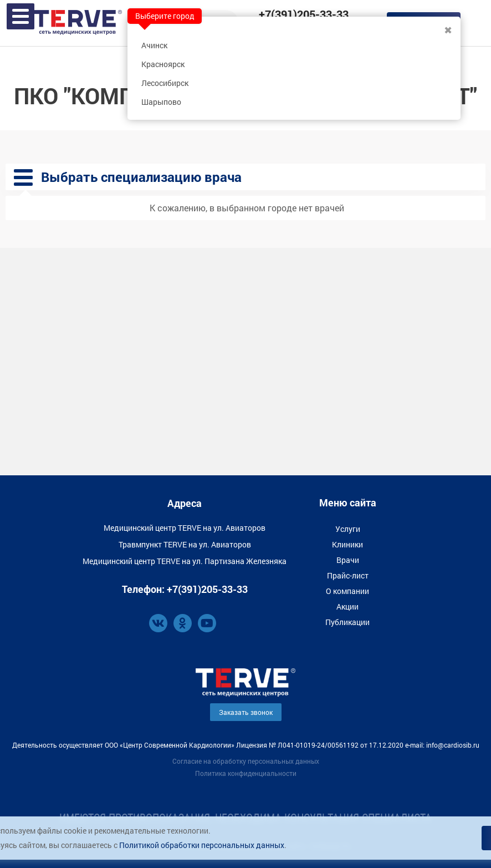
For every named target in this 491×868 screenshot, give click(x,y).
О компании (347, 591)
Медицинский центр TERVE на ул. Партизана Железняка (185, 561)
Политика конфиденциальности (246, 773)
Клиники (347, 544)
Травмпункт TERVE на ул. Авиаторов (185, 544)
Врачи (348, 560)
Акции (347, 606)
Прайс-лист (348, 575)
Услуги (348, 529)
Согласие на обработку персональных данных (246, 761)
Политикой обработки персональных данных (202, 845)
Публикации (347, 622)
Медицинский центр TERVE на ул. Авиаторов (185, 528)
